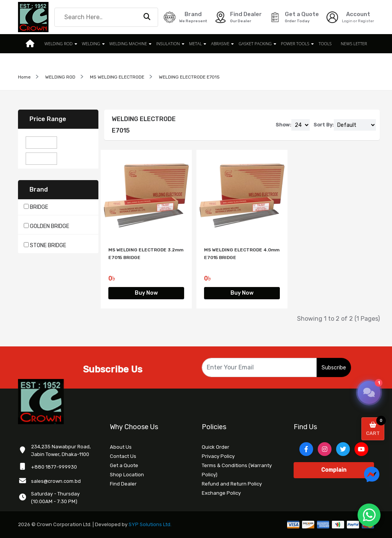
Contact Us (123, 456)
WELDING (91, 43)
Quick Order (216, 447)
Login (347, 21)
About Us (121, 447)
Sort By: (324, 125)
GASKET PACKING (255, 43)
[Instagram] (325, 449)
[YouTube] (361, 449)
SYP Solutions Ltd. (150, 524)
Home (24, 77)
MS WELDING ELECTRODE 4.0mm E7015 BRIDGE (242, 254)
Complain (334, 470)
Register (366, 21)
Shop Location (127, 475)
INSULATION (168, 43)
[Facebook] (306, 449)
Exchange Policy (221, 493)
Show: (283, 125)
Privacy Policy (218, 456)
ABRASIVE (220, 43)
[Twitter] (343, 449)
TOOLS (325, 43)
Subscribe (334, 368)
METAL (196, 43)
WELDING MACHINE (128, 43)
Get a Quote (124, 465)
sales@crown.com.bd (56, 481)
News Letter (354, 43)
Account (358, 14)
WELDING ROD (59, 43)
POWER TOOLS (295, 43)
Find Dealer (123, 484)
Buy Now (146, 293)
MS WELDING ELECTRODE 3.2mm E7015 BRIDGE (146, 254)
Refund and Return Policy (232, 484)
